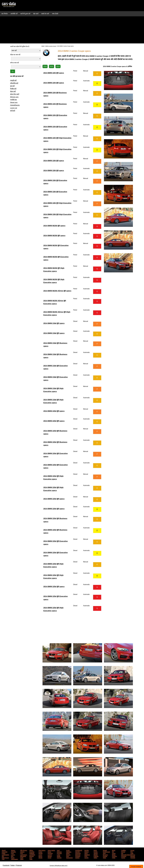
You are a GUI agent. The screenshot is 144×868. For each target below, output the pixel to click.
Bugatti (105, 850)
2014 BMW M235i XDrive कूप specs (57, 291)
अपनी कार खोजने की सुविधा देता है (20, 46)
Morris (40, 856)
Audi (58, 850)
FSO (22, 853)
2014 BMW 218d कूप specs (54, 323)
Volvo (22, 859)
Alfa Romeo (24, 850)
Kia (122, 853)
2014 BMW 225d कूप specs (54, 586)
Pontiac (105, 856)
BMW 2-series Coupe (51, 46)
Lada (132, 853)
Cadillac (124, 850)
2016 (45, 66)
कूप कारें (12, 86)
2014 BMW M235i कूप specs (54, 226)
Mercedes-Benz (126, 855)
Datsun (87, 852)
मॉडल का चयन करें (15, 55)
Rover (13, 858)
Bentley (87, 850)
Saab (22, 858)
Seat (31, 858)
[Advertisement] (72, 31)
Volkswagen (14, 859)
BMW (43, 46)
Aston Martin (51, 850)
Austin (68, 850)
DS (113, 852)
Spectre (59, 858)
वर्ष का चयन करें (15, 63)
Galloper (32, 853)
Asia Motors (42, 850)
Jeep (104, 853)
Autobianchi (79, 850)
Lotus (58, 855)
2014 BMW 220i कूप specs (54, 73)
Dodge (96, 852)
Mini (12, 856)
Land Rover (24, 855)
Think (114, 858)
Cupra (40, 852)
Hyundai (59, 853)
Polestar (96, 856)
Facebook (6, 865)
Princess (124, 856)
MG (3, 856)
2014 (58, 66)
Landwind (32, 855)
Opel (67, 856)
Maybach (87, 855)
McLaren (105, 855)
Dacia (49, 852)
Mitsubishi (23, 856)
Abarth (4, 850)
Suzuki (86, 858)
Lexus (40, 855)
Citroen (22, 852)
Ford (12, 853)
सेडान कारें (13, 91)
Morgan (32, 856)
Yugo (31, 859)
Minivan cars (14, 97)
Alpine (31, 850)
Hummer (50, 853)
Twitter (13, 865)
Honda (40, 853)
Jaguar (96, 853)
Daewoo (59, 852)
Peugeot (78, 856)
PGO (86, 856)
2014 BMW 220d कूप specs (54, 411)
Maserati (78, 855)
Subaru (77, 858)
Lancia (13, 855)
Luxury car (14, 108)
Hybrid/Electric (15, 105)
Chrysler (13, 852)
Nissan (50, 856)
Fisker (4, 853)
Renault (133, 856)
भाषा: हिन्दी (55, 14)
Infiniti (68, 853)
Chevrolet (5, 852)
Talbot (95, 858)
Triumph (133, 858)
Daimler (78, 852)
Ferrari (123, 852)
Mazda (96, 855)
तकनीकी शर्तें (14, 14)
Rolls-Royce (5, 858)
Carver (132, 850)
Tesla (104, 858)
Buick (114, 850)
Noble (59, 856)
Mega (114, 855)
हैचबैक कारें (13, 89)
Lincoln (50, 855)
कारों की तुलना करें (25, 14)
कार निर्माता (5, 14)
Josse (114, 853)
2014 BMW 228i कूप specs (54, 161)
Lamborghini (5, 855)
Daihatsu (69, 852)
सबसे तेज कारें (45, 14)
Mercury (133, 855)
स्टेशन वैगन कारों (15, 94)
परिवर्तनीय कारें (14, 83)
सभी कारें (13, 111)
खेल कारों (36, 14)
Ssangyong (69, 858)
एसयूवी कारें (13, 80)
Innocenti (78, 853)
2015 (52, 66)
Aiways (13, 850)
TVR (3, 859)
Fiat (131, 852)
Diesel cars (14, 102)
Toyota (123, 858)
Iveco (86, 853)
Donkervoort (106, 852)
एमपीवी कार (13, 100)
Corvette (32, 852)
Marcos (68, 855)
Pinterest (19, 865)
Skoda (40, 858)
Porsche (114, 856)
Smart (49, 858)
